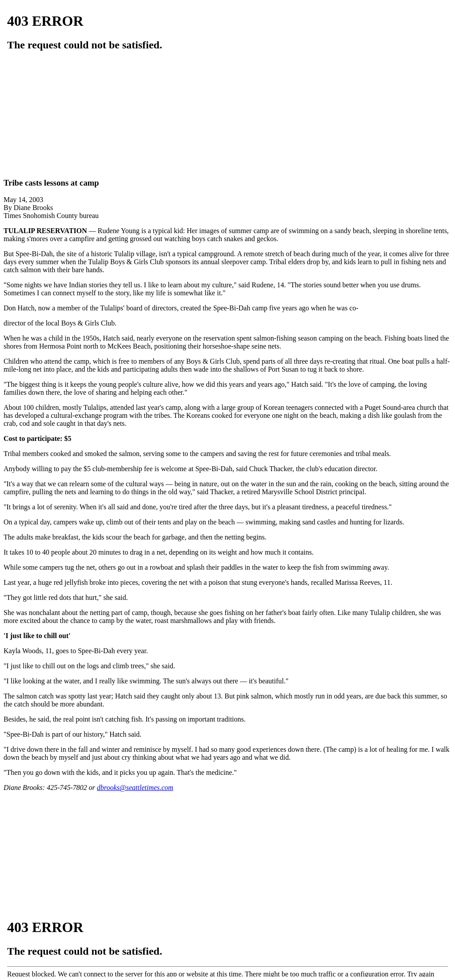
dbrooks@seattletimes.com (135, 788)
